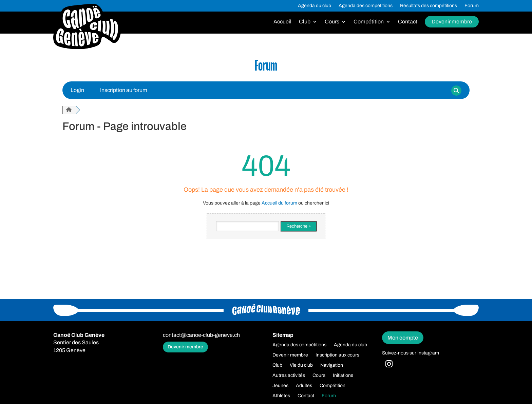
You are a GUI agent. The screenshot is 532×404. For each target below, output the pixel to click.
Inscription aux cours (337, 355)
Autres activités (289, 376)
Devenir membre (452, 22)
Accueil (282, 22)
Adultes (304, 386)
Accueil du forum (279, 203)
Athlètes (281, 396)
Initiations (343, 376)
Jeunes (280, 386)
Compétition (369, 22)
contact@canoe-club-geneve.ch (201, 335)
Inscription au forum (124, 90)
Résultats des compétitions (429, 6)
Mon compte (403, 338)
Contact (408, 22)
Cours (332, 22)
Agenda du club (315, 6)
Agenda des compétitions (366, 6)
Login (77, 90)
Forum (472, 6)
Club (305, 22)
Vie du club (301, 365)
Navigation (332, 365)
